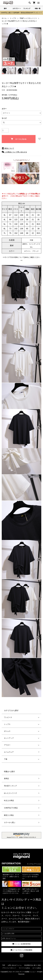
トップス (7, 724)
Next (39, 47)
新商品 (6, 778)
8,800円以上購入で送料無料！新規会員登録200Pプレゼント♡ (22, 13)
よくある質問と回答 (8, 934)
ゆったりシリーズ (10, 793)
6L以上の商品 (9, 800)
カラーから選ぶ (10, 822)
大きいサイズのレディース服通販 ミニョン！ (23, 972)
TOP (4, 965)
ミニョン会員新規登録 (22, 944)
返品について (8, 148)
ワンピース (8, 717)
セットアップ (9, 738)
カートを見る (37, 968)
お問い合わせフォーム (9, 938)
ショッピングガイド (8, 929)
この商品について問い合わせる (14, 152)
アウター (7, 745)
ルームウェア (9, 752)
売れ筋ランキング (10, 786)
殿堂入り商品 (9, 815)
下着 (6, 759)
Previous (4, 47)
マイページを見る (24, 968)
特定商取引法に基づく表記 (33, 965)
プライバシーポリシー (9, 968)
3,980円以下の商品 (11, 808)
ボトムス (7, 731)
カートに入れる (19, 139)
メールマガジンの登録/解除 (22, 950)
